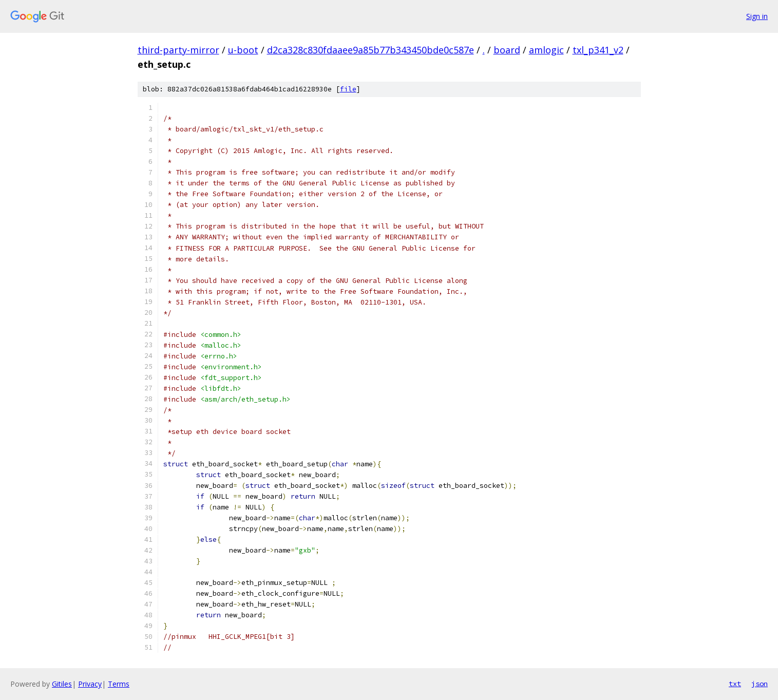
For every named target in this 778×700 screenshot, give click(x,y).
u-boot (243, 50)
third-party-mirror (178, 50)
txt (735, 684)
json (760, 684)
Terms (119, 684)
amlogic (546, 50)
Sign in (757, 16)
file (348, 89)
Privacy (90, 684)
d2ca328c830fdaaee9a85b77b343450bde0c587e (371, 50)
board (507, 50)
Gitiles (62, 684)
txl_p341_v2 (598, 50)
